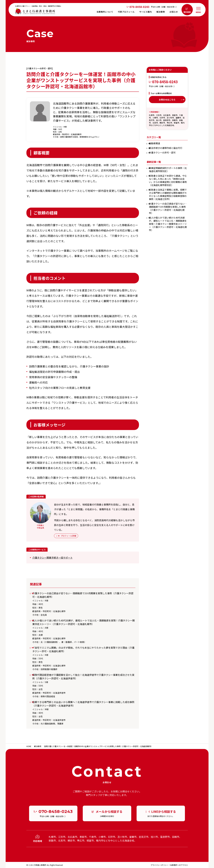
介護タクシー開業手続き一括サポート (52, 559)
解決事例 (161, 12)
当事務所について (105, 12)
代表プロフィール (126, 12)
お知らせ (174, 12)
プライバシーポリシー (159, 865)
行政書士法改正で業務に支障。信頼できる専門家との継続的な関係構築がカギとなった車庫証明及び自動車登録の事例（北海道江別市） (168, 194)
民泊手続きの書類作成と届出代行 (166, 148)
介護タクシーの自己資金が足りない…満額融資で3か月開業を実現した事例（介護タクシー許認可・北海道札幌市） (168, 208)
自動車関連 (154, 143)
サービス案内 (145, 12)
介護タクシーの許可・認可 (162, 153)
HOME (29, 746)
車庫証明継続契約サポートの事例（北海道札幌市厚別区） (168, 170)
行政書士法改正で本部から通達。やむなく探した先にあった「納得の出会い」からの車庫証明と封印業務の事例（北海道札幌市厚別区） (168, 180)
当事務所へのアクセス (179, 865)
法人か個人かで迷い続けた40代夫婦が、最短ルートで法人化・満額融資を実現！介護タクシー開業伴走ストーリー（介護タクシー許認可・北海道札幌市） (168, 224)
